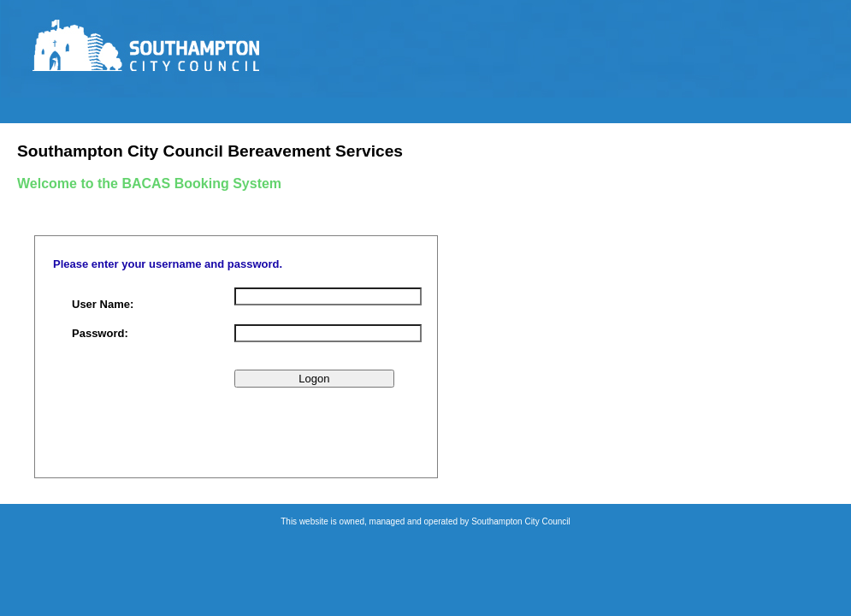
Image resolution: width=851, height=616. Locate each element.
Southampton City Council (521, 521)
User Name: (103, 304)
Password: (100, 333)
